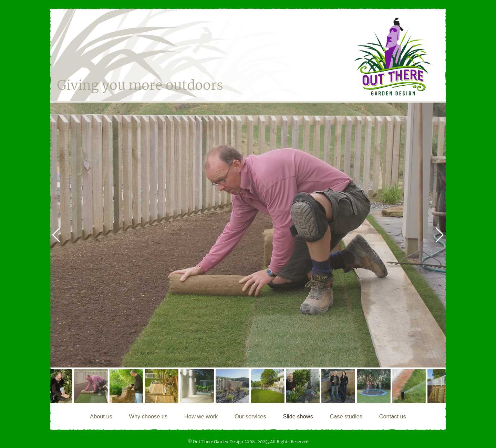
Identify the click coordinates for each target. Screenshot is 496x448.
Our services (250, 416)
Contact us (393, 416)
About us (101, 416)
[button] (440, 235)
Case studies (346, 416)
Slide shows (298, 416)
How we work (201, 416)
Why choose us (148, 416)
